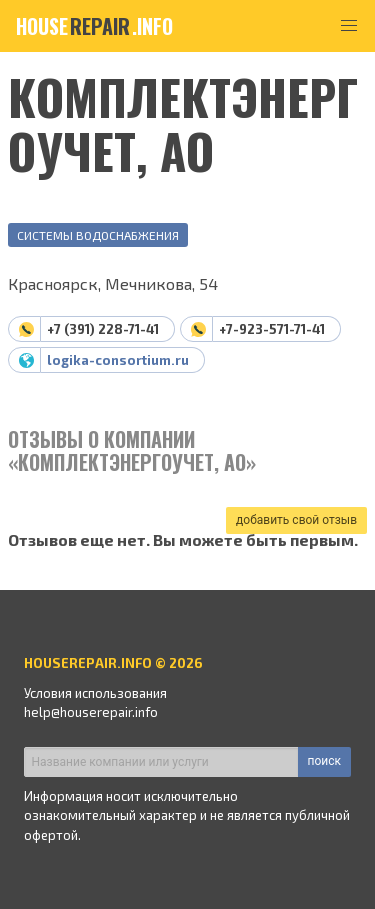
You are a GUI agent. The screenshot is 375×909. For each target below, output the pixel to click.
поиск (324, 761)
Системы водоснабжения (98, 235)
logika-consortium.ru (118, 360)
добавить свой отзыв (296, 520)
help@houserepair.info (91, 712)
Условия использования (95, 693)
